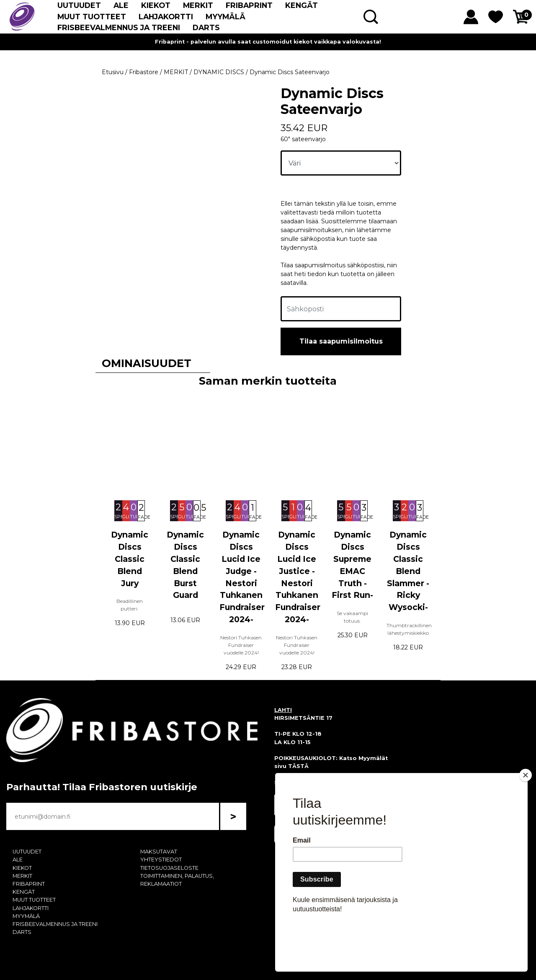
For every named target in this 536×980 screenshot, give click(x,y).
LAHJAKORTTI (166, 17)
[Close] (526, 823)
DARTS (206, 27)
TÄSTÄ (298, 766)
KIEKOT (156, 5)
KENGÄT (301, 5)
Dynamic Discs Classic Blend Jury (130, 559)
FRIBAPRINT (249, 5)
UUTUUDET (79, 5)
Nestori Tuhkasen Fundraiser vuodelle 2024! (241, 645)
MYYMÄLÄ (225, 17)
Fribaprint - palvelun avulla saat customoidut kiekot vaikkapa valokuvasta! (268, 42)
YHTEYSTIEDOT (161, 860)
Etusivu (113, 72)
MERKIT (198, 5)
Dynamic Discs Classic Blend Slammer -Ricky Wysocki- (408, 571)
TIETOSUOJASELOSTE (169, 868)
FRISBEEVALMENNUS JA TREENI (119, 27)
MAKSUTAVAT (159, 852)
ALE (121, 5)
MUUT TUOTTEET (92, 17)
